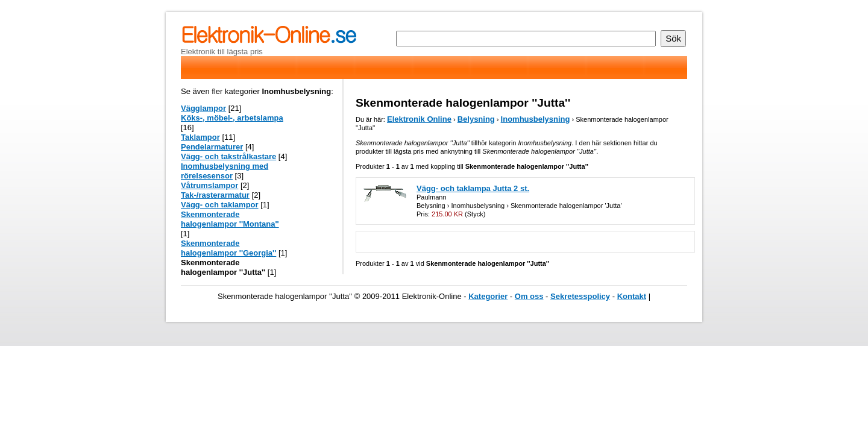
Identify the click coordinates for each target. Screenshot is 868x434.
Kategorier (488, 296)
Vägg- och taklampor (220, 205)
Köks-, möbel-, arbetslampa (232, 118)
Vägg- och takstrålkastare (228, 156)
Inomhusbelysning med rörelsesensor (225, 171)
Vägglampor (203, 108)
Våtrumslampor (209, 185)
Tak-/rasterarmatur (215, 195)
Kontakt (632, 296)
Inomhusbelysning (536, 119)
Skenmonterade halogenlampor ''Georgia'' (228, 248)
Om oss (529, 296)
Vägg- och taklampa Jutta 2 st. (473, 188)
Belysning (476, 119)
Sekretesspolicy (580, 296)
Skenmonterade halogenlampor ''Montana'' (230, 219)
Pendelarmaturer (212, 147)
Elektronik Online (419, 119)
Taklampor (200, 137)
